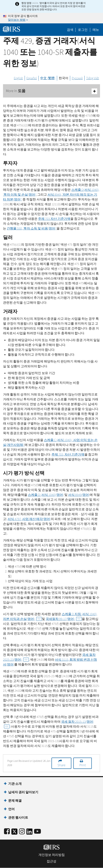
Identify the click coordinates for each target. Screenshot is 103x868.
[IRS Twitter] (14, 833)
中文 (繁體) (48, 78)
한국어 (64, 78)
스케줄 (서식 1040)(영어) (46, 495)
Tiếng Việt (93, 78)
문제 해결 (15, 801)
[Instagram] (22, 832)
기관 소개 (15, 784)
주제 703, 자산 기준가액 (68, 455)
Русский (77, 78)
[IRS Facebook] (7, 832)
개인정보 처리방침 (52, 855)
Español (32, 78)
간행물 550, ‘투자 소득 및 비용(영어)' (32, 228)
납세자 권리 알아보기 (23, 792)
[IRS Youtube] (37, 832)
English (18, 78)
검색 (70, 30)
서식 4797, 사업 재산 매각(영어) (29, 519)
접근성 (51, 861)
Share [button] (61, 765)
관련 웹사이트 (18, 818)
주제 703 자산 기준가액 (54, 219)
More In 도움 (51, 91)
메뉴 (96, 30)
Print (83, 765)
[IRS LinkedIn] (29, 833)
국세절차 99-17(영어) (64, 619)
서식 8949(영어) (79, 495)
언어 (11, 809)
